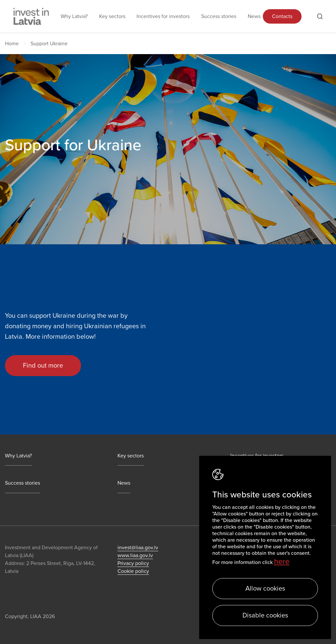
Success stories (219, 16)
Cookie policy (133, 571)
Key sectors (112, 16)
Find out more (43, 366)
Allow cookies (265, 589)
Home (12, 44)
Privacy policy (133, 563)
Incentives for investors (163, 16)
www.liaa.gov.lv (135, 555)
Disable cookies (265, 615)
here (282, 562)
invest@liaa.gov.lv (138, 548)
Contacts (282, 16)
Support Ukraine (49, 44)
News (254, 16)
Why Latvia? (74, 16)
